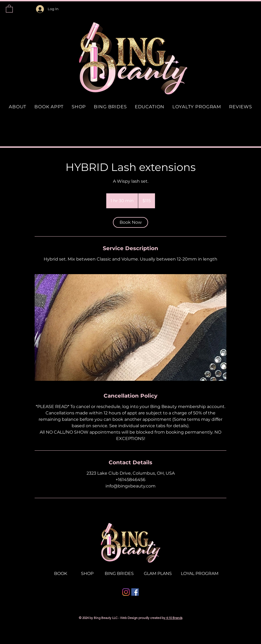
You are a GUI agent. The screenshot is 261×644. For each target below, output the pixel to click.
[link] (130, 222)
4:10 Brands (174, 618)
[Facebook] (135, 592)
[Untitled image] (130, 327)
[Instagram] (126, 592)
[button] (9, 8)
